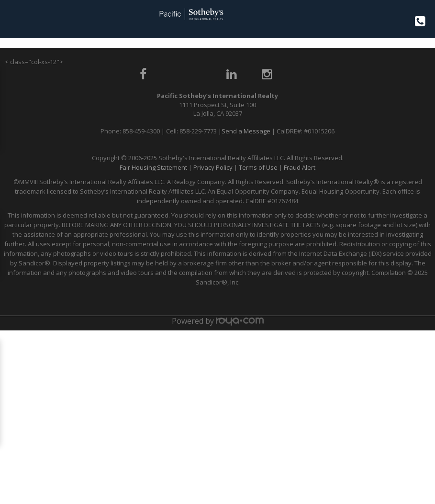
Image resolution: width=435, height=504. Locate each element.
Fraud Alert (300, 167)
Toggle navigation (11, 18)
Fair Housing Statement (153, 167)
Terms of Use (258, 167)
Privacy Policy (213, 167)
